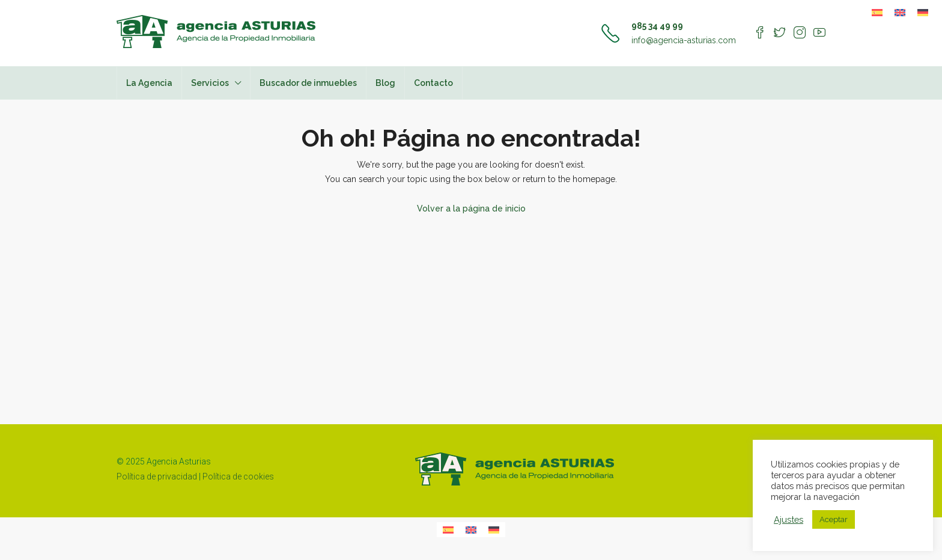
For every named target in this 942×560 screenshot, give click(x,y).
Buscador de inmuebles (308, 83)
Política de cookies (238, 476)
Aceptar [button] (834, 519)
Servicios (210, 83)
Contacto (433, 83)
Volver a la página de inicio (471, 208)
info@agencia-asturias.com (684, 40)
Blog (385, 83)
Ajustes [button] (789, 519)
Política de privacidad (157, 476)
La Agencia (149, 83)
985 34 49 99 (657, 26)
